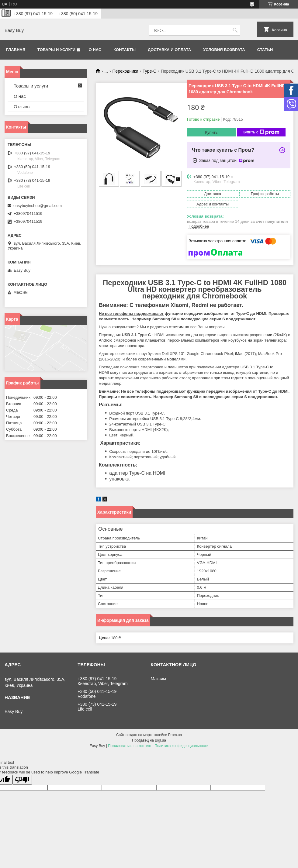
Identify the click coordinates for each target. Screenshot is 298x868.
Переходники (125, 71)
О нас (95, 50)
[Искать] (235, 30)
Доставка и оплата (169, 50)
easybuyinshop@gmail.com (38, 206)
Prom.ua (175, 735)
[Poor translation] (22, 780)
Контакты (125, 50)
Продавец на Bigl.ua (149, 740)
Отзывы (22, 107)
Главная (16, 50)
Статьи (265, 50)
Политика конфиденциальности (181, 746)
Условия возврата (224, 50)
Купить (211, 132)
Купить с (261, 132)
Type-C (149, 71)
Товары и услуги (56, 50)
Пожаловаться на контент (130, 746)
